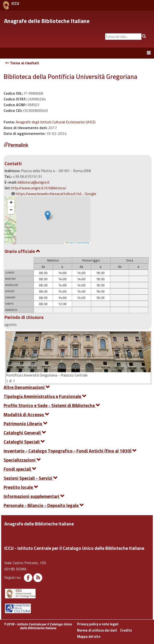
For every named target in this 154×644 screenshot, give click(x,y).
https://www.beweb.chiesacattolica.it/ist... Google (56, 194)
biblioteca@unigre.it (34, 182)
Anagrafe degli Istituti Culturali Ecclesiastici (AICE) (56, 122)
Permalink (16, 145)
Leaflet (69, 243)
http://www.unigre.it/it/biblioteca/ (39, 188)
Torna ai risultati (22, 63)
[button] (48, 216)
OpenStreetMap (83, 243)
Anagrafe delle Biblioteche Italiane (47, 21)
